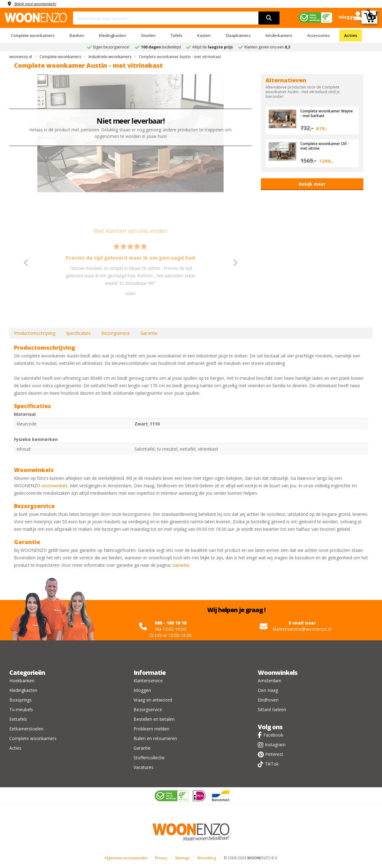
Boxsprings (20, 700)
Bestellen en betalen (154, 719)
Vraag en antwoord (153, 700)
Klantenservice (148, 681)
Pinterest (274, 754)
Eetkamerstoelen (26, 729)
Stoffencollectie (149, 758)
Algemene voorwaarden (126, 858)
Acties (351, 35)
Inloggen (142, 690)
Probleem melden (151, 729)
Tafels (176, 35)
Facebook (273, 735)
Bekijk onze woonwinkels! (39, 4)
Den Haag (268, 690)
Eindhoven (268, 700)
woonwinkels (55, 486)
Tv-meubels (21, 709)
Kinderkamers (279, 35)
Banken (77, 35)
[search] (269, 18)
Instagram (275, 745)
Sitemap (182, 858)
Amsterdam (270, 681)
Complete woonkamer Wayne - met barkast (322, 113)
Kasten (204, 35)
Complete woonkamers (33, 35)
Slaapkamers (238, 35)
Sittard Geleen (272, 709)
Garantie (149, 333)
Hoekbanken (22, 681)
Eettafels (18, 719)
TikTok (272, 764)
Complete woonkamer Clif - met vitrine (327, 146)
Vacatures (143, 767)
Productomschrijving (35, 333)
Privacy (161, 858)
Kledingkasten (113, 35)
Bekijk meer (312, 184)
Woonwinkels (277, 673)
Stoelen (148, 35)
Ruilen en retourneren (155, 738)
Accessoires (318, 35)
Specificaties (78, 333)
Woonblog (207, 858)
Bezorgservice (116, 333)
